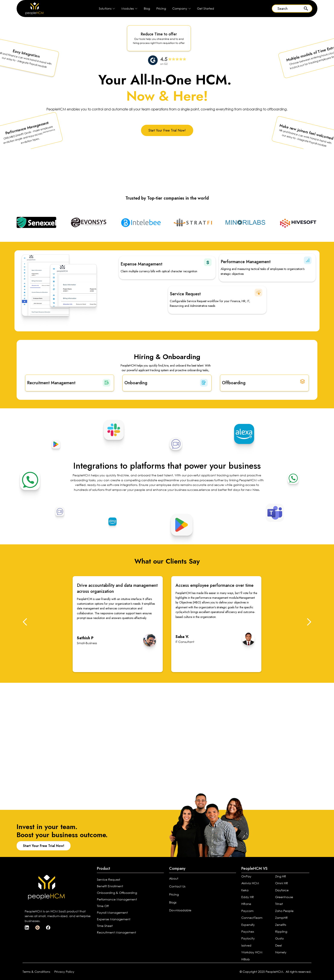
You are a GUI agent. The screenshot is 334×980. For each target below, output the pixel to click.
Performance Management (117, 899)
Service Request (109, 879)
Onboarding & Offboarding (117, 893)
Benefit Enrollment (110, 886)
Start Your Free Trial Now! (167, 130)
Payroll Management (112, 913)
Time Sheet (105, 926)
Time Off (103, 906)
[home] (30, 9)
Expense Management (114, 919)
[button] (107, 9)
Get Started (206, 8)
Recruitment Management (117, 932)
